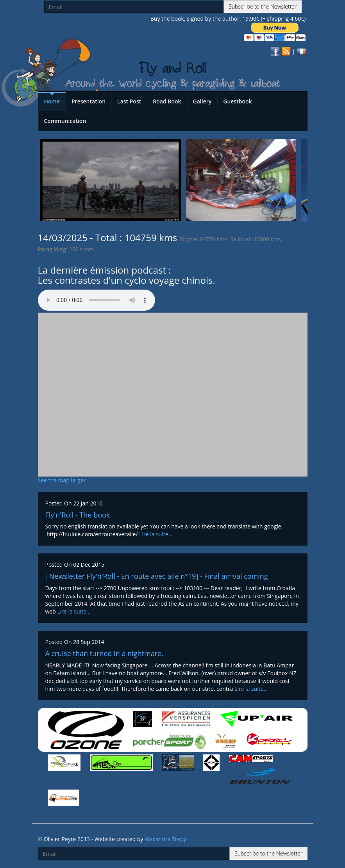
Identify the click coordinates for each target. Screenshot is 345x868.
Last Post (129, 101)
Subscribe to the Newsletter (263, 6)
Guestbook (237, 101)
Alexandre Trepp (166, 839)
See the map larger (62, 480)
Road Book (167, 101)
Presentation (88, 101)
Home (52, 101)
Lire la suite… (156, 534)
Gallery (202, 101)
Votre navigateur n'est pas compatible (97, 300)
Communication (65, 121)
